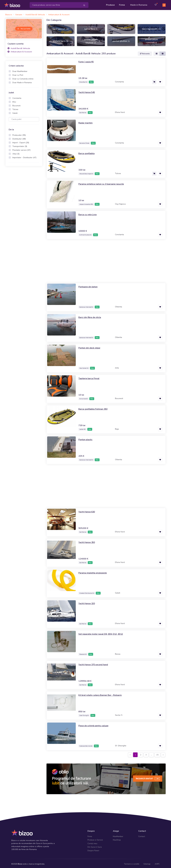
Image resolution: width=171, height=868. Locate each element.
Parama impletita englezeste (94, 571)
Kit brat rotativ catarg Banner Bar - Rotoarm (102, 694)
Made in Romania (139, 4)
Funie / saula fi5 (87, 60)
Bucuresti (16, 104)
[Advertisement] (24, 209)
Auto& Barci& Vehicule (19, 47)
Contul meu (92, 842)
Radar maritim (86, 121)
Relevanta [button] (145, 52)
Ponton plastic (86, 438)
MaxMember (118, 835)
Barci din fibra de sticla (91, 316)
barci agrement (151, 28)
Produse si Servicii (95, 839)
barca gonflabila (121, 28)
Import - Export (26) (21, 141)
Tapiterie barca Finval (90, 377)
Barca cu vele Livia (88, 213)
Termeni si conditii (132, 863)
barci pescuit (61, 28)
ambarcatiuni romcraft (151, 40)
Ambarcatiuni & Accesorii (20, 51)
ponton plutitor (121, 40)
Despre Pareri (93, 849)
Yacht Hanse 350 (88, 541)
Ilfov (14, 101)
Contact (142, 835)
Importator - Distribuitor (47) (24, 156)
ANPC (157, 863)
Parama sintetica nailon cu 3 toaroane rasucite (103, 183)
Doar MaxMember (20, 70)
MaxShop (117, 839)
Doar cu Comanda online (23, 78)
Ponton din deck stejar (91, 346)
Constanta (17, 97)
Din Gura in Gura (95, 846)
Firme (122, 4)
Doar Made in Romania (22, 81)
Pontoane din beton (89, 285)
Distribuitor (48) (19, 138)
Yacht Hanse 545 (88, 91)
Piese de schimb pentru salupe (95, 724)
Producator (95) (19, 134)
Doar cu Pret (18, 74)
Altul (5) (16, 153)
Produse (110, 4)
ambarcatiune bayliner (91, 40)
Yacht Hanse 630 (88, 510)
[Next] (163, 753)
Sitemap (147, 863)
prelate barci (61, 40)
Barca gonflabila (87, 152)
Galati (15, 112)
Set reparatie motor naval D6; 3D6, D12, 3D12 (104, 633)
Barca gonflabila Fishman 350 (95, 408)
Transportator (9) (20, 145)
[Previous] (130, 753)
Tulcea (15, 108)
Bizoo (20, 863)
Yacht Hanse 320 (88, 602)
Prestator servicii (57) (21, 149)
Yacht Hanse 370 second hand (95, 663)
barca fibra (91, 28)
